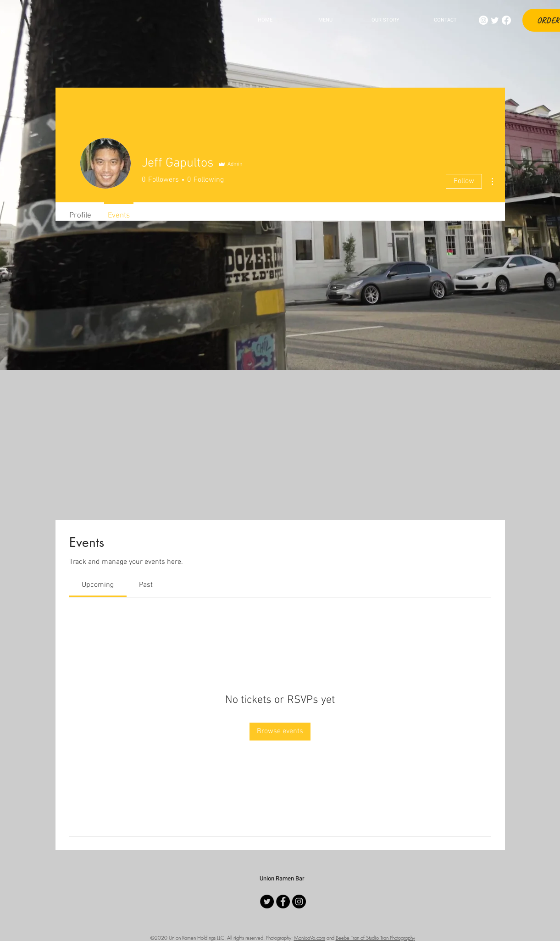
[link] (98, 585)
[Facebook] (506, 20)
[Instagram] (483, 20)
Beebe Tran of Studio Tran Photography (375, 938)
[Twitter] (495, 20)
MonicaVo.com (310, 938)
